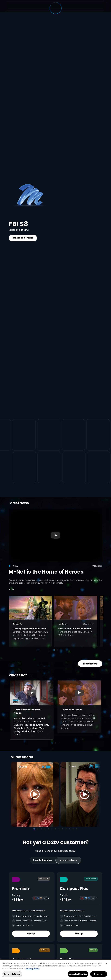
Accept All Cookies (78, 974)
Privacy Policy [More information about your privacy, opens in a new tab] (33, 969)
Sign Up (31, 934)
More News (90, 664)
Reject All (99, 974)
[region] (55, 970)
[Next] (97, 794)
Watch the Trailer (23, 238)
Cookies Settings (12, 974)
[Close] (107, 964)
